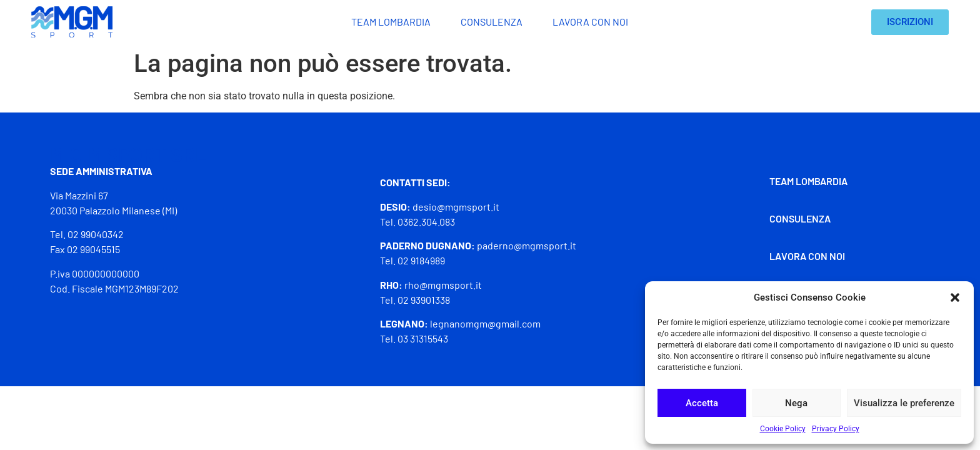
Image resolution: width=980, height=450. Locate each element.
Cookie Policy (783, 429)
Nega (796, 403)
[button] (955, 297)
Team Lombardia (391, 22)
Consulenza (492, 22)
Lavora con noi (590, 22)
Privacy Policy (836, 429)
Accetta (702, 403)
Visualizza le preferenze (904, 403)
